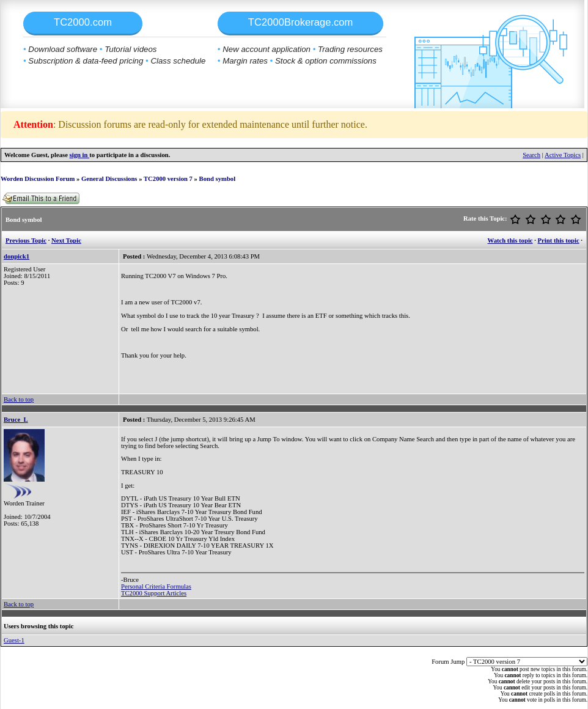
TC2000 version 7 (168, 179)
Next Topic (66, 241)
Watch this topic (510, 241)
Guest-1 (14, 640)
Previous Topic (26, 241)
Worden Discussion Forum (38, 179)
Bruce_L (16, 420)
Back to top (19, 399)
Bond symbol (218, 179)
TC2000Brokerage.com (301, 22)
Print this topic (559, 241)
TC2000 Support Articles (154, 593)
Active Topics (563, 155)
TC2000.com (83, 22)
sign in (80, 155)
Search (531, 155)
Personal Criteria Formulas (156, 586)
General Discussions (109, 179)
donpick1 (17, 256)
